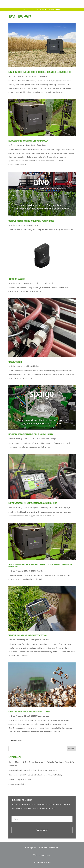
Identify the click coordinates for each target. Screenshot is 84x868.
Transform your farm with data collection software (28, 635)
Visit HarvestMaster (42, 855)
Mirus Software (42, 439)
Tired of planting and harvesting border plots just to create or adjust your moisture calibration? (40, 566)
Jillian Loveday (18, 76)
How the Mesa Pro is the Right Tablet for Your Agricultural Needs (33, 503)
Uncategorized (43, 716)
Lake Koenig (17, 225)
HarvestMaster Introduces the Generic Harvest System (29, 712)
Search (71, 749)
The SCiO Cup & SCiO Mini (17, 279)
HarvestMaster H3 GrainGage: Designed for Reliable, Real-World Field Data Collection (40, 72)
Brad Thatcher (17, 571)
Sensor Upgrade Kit (15, 362)
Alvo (37, 225)
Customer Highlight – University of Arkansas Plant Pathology (31, 221)
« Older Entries (15, 741)
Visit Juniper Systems (42, 862)
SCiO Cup (39, 283)
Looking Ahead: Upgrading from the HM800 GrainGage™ (28, 141)
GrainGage (42, 76)
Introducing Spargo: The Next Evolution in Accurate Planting (31, 434)
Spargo (53, 439)
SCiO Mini (48, 283)
